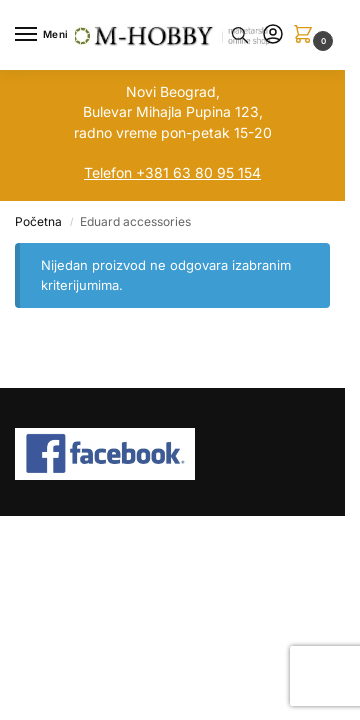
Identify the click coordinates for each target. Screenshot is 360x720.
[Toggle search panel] (240, 35)
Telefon (108, 172)
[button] (307, 35)
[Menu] (45, 35)
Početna (38, 221)
